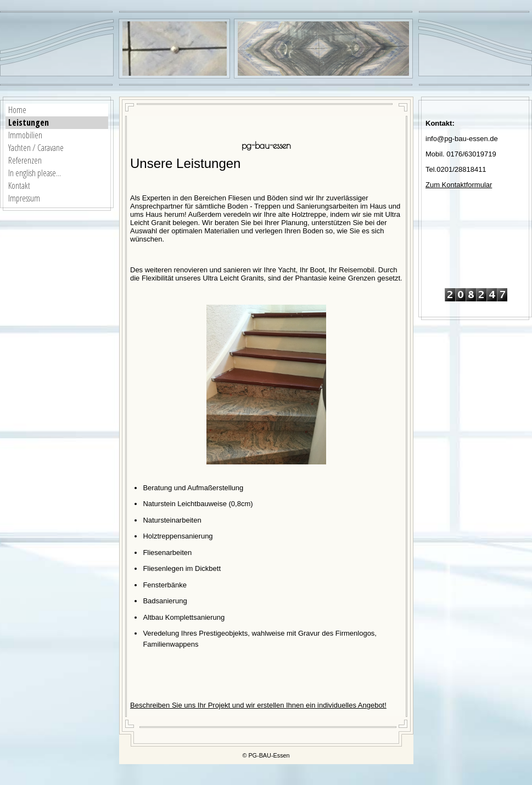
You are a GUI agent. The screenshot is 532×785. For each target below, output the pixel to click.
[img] (323, 49)
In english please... (35, 173)
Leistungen (29, 122)
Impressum (24, 198)
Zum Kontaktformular (459, 185)
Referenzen (25, 160)
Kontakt (19, 186)
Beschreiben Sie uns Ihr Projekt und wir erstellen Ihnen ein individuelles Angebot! (258, 705)
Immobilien (25, 135)
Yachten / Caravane (36, 148)
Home (17, 110)
